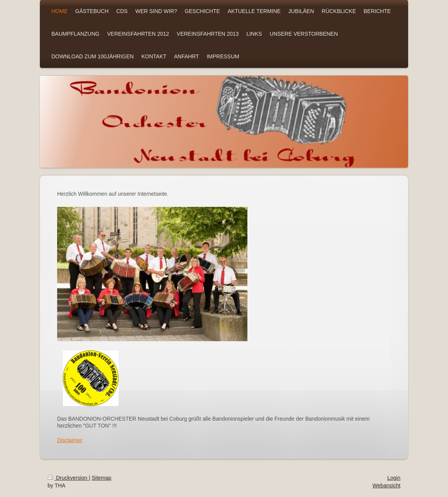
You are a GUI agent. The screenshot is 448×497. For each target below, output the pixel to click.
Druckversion (68, 478)
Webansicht (386, 485)
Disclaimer (70, 440)
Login (394, 478)
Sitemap (101, 478)
